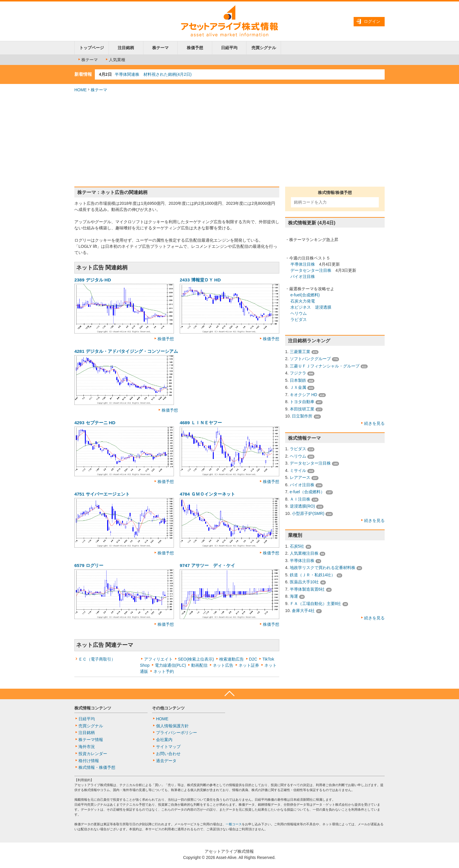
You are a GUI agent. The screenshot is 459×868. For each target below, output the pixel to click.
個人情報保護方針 (172, 726)
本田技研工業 (302, 409)
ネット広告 (223, 665)
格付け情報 (89, 761)
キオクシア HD (304, 395)
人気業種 (115, 60)
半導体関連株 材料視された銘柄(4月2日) (153, 74)
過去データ (166, 761)
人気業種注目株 (304, 553)
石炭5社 (297, 546)
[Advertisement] (229, 140)
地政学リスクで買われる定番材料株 (323, 568)
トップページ (92, 48)
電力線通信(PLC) (171, 665)
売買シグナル (264, 48)
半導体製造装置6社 (307, 589)
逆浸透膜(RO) (302, 506)
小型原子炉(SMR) (308, 513)
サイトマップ (168, 747)
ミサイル (298, 470)
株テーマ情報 (91, 740)
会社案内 (164, 740)
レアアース (300, 477)
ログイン (372, 21)
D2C (253, 659)
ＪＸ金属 (298, 387)
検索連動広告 (232, 659)
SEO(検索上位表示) (196, 659)
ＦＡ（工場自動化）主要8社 (316, 604)
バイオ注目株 (303, 276)
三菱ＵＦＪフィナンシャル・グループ (325, 366)
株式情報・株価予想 (97, 767)
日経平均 (229, 48)
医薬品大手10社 (304, 582)
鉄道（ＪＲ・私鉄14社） (313, 575)
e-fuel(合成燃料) (305, 295)
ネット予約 (164, 671)
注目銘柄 (126, 48)
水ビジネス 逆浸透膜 (311, 307)
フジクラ (298, 373)
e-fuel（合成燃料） (307, 492)
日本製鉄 (298, 380)
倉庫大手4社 (303, 611)
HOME (81, 90)
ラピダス (299, 319)
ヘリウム (299, 313)
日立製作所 (302, 416)
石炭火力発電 (303, 301)
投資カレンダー (93, 754)
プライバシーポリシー (177, 733)
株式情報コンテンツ (93, 708)
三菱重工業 (300, 352)
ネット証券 (249, 665)
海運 (294, 596)
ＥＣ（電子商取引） (97, 659)
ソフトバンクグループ (310, 359)
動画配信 (199, 665)
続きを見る (374, 423)
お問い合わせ (168, 754)
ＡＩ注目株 (300, 499)
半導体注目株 (303, 264)
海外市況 (87, 747)
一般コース (234, 824)
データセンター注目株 (311, 270)
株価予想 (195, 48)
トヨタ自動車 (302, 402)
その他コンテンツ (168, 708)
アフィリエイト (158, 659)
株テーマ (160, 48)
